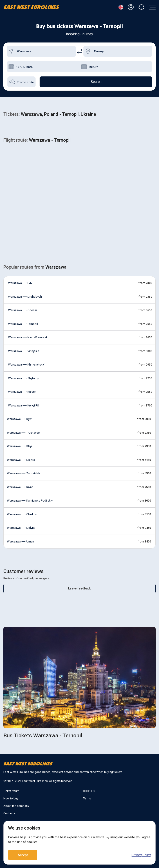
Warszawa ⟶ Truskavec (23, 433)
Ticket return (11, 791)
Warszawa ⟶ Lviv (20, 283)
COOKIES (89, 791)
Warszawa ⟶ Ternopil (23, 324)
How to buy (11, 798)
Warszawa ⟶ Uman (20, 541)
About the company (16, 806)
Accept (23, 855)
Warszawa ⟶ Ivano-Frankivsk (28, 337)
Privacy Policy (141, 855)
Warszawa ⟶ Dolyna (21, 528)
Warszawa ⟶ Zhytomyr (24, 378)
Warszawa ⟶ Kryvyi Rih (24, 405)
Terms (87, 798)
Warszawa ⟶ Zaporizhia (24, 473)
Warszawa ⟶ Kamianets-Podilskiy (30, 501)
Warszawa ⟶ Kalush (22, 392)
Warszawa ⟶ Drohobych (25, 297)
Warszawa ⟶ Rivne (20, 487)
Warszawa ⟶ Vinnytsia (24, 351)
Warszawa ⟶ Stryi (19, 446)
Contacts (9, 813)
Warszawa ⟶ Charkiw (22, 514)
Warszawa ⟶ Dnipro (21, 460)
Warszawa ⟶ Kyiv (19, 419)
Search (96, 82)
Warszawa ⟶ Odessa (23, 310)
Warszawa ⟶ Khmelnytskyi (26, 365)
